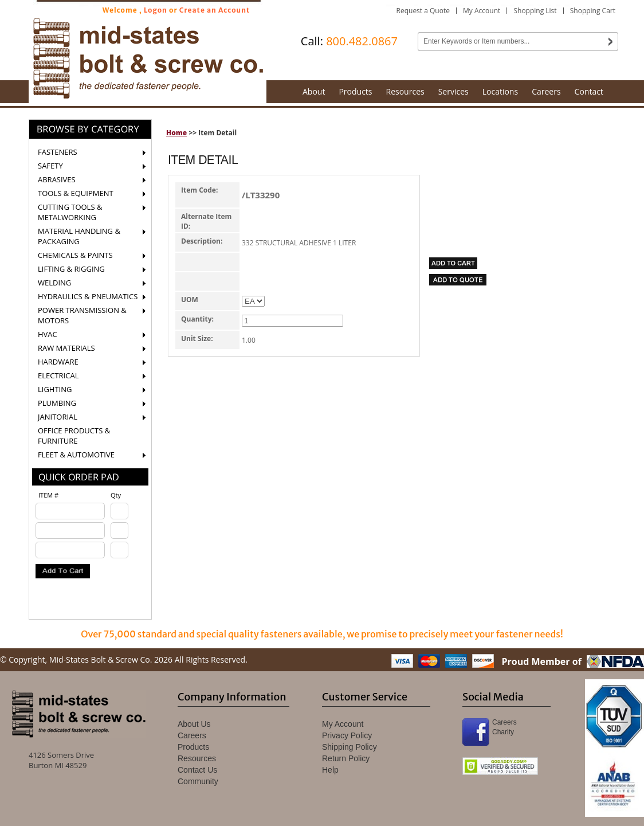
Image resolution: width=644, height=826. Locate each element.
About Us (194, 724)
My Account (482, 11)
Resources (405, 91)
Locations (500, 91)
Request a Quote (423, 11)
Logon (156, 10)
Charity (503, 732)
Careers (546, 91)
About (314, 91)
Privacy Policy (347, 735)
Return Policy (346, 758)
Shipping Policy (350, 747)
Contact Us (197, 770)
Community (198, 781)
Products (355, 91)
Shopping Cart (593, 11)
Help (330, 770)
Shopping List (535, 11)
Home (176, 133)
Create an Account (215, 10)
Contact (589, 91)
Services (453, 91)
